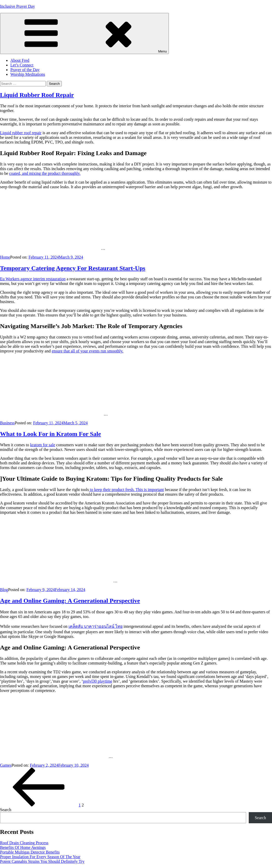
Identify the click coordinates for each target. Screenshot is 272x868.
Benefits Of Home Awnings (23, 847)
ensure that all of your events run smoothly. (88, 351)
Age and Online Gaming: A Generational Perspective (70, 601)
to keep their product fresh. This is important (126, 490)
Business (7, 423)
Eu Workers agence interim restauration (33, 279)
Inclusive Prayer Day (17, 6)
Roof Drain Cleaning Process (24, 843)
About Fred (20, 60)
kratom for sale (43, 445)
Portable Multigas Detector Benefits (30, 852)
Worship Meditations (28, 74)
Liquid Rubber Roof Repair (37, 95)
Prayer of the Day (25, 70)
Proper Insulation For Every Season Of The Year (40, 857)
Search (6, 810)
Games (6, 765)
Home (5, 257)
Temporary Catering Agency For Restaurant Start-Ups (73, 268)
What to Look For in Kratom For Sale (50, 434)
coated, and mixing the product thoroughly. (45, 173)
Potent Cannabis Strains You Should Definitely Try (42, 861)
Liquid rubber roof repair (21, 133)
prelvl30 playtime (98, 681)
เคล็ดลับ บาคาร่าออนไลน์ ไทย (96, 626)
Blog (4, 590)
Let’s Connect (22, 65)
